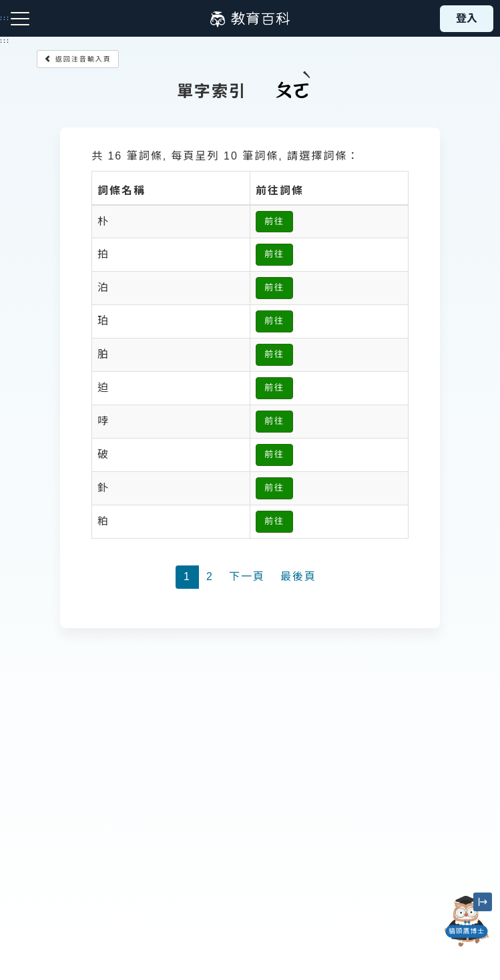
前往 (274, 221)
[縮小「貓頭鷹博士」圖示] (483, 902)
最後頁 (298, 576)
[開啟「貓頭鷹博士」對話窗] (467, 921)
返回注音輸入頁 (78, 59)
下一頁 (247, 576)
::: (5, 41)
